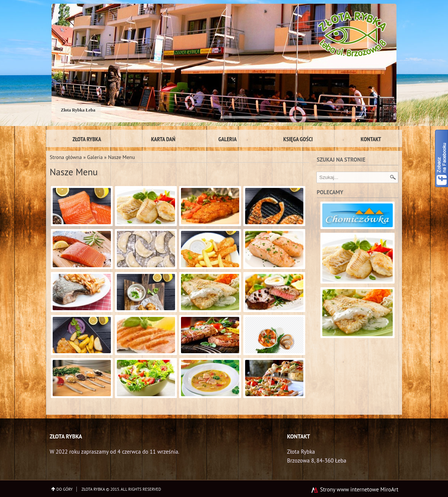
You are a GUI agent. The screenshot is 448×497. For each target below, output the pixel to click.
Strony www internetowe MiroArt (355, 490)
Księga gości (298, 139)
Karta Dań (163, 139)
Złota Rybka (87, 139)
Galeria (228, 139)
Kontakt (371, 139)
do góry (65, 489)
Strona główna (66, 157)
